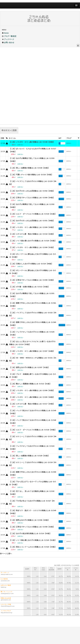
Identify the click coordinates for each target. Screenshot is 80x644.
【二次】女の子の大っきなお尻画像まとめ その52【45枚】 (32, 191)
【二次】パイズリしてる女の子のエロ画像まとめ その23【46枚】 (33, 183)
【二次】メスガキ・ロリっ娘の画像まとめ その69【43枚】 (32, 227)
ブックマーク (8, 39)
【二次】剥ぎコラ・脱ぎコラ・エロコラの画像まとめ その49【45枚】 (33, 512)
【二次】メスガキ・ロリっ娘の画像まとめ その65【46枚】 (32, 397)
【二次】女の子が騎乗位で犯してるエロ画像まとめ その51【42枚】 (32, 295)
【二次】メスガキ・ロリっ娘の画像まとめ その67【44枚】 (32, 351)
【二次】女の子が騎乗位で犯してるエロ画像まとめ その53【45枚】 (32, 160)
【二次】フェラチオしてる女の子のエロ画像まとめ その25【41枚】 (32, 333)
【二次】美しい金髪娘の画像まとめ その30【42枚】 (29, 168)
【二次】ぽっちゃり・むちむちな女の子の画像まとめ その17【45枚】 (33, 150)
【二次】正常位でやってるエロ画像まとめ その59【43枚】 (32, 280)
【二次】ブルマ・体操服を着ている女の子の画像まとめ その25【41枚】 (33, 376)
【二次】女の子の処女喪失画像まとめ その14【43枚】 (30, 533)
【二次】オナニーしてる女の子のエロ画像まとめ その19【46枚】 (33, 438)
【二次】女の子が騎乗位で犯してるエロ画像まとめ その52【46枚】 (32, 206)
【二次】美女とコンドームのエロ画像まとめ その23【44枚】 (33, 547)
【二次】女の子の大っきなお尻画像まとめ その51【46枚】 (32, 221)
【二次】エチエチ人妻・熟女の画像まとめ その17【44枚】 (32, 404)
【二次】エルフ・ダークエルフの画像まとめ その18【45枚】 (33, 430)
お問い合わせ (8, 42)
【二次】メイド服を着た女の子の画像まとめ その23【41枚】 (33, 540)
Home (5, 33)
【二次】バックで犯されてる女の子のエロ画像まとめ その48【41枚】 (33, 422)
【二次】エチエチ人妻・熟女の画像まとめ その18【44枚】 (32, 234)
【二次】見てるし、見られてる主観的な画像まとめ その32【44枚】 (32, 493)
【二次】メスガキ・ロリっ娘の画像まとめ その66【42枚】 (32, 390)
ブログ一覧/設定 (9, 36)
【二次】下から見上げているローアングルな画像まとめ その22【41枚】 (33, 483)
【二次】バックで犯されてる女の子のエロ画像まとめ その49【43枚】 (33, 412)
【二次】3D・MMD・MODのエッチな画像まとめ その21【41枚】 (33, 359)
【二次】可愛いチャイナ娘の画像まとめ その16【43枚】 (31, 175)
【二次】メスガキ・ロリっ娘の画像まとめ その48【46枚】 (32, 142)
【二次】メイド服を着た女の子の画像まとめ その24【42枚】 (33, 241)
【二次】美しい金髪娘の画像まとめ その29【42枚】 (29, 456)
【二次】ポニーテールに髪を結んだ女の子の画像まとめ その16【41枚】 (33, 256)
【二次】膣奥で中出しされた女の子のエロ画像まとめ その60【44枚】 (33, 324)
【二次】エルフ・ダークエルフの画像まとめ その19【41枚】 (33, 214)
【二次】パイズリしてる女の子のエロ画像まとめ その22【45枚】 (33, 314)
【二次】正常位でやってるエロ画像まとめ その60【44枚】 (32, 198)
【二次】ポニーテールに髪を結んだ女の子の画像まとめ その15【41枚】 (33, 272)
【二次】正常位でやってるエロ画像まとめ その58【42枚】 (32, 527)
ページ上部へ (6, 554)
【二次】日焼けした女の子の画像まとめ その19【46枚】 (31, 264)
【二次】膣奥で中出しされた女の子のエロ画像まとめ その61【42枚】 (33, 304)
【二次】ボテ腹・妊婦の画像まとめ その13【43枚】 (29, 287)
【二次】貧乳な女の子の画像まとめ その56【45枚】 (29, 520)
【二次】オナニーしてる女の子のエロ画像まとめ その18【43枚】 (33, 464)
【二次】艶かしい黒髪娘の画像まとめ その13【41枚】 (30, 384)
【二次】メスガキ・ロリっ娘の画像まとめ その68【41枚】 (32, 247)
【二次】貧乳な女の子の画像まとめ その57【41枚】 (29, 367)
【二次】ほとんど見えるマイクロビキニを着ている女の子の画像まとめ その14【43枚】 (32, 343)
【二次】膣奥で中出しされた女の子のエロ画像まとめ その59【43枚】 (33, 473)
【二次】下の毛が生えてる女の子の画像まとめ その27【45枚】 (32, 502)
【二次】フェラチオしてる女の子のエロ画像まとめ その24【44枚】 (32, 448)
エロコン (69, 143)
